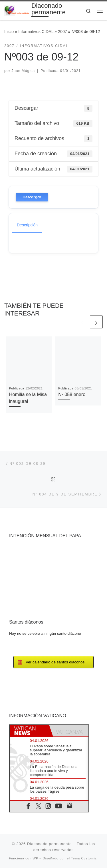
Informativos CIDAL (36, 32)
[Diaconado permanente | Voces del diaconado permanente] (17, 10)
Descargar (32, 197)
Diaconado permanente (49, 844)
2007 (62, 32)
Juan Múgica (23, 71)
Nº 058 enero (72, 394)
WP (36, 858)
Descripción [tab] (27, 225)
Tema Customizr (85, 858)
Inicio (9, 32)
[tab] (29, 731)
